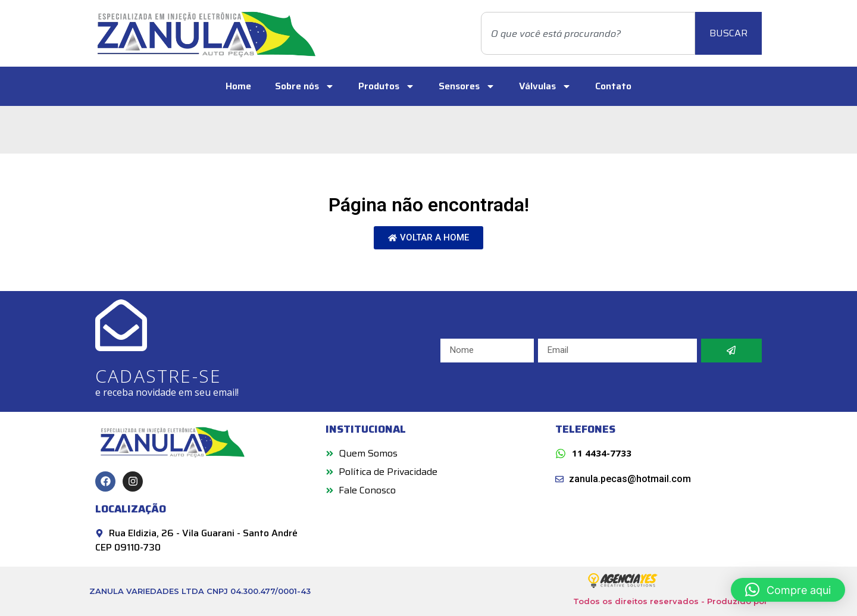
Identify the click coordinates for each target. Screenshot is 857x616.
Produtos (387, 86)
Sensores (467, 86)
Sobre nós (305, 86)
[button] (788, 590)
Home (238, 86)
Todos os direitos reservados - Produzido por (670, 601)
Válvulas (545, 86)
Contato (613, 86)
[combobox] (588, 33)
